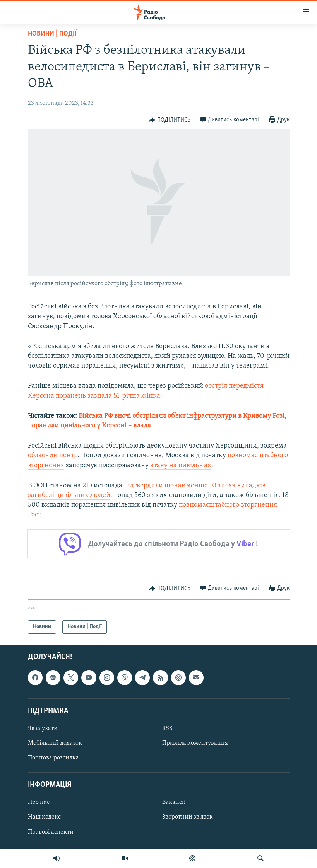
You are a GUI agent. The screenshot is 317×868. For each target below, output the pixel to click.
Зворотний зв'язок (188, 817)
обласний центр (53, 455)
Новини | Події (52, 34)
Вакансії (174, 802)
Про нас (39, 802)
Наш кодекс (44, 817)
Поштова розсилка (53, 758)
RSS (167, 728)
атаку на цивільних (181, 465)
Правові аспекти (51, 832)
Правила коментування (195, 743)
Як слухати (43, 728)
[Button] (170, 120)
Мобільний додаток (55, 743)
